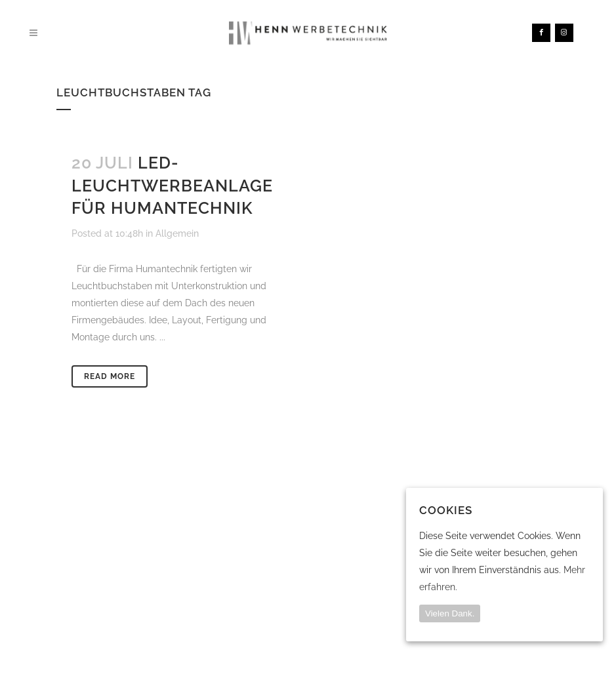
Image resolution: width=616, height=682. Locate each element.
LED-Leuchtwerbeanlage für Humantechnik (172, 185)
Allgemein (177, 233)
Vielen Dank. (450, 613)
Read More (110, 376)
